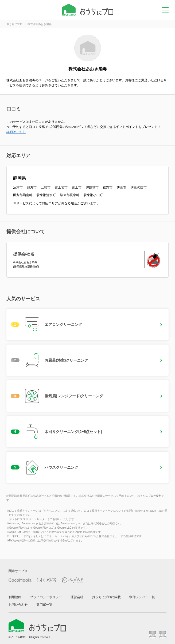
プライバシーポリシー (46, 597)
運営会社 (77, 597)
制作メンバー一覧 (142, 597)
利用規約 (15, 597)
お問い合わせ (18, 605)
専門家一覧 (44, 605)
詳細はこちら (16, 132)
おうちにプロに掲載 (106, 597)
